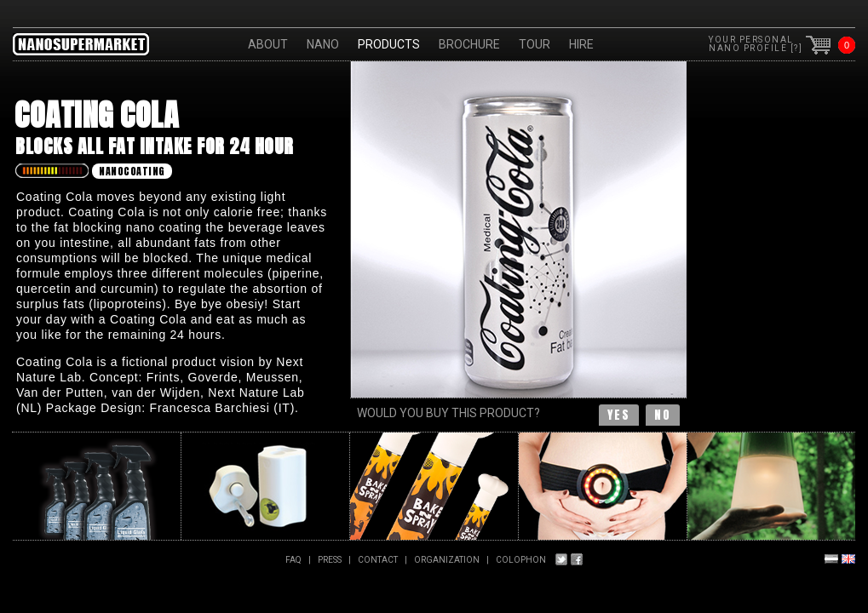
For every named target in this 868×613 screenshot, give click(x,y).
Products (389, 44)
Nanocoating (132, 171)
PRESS (330, 560)
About (268, 44)
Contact (378, 560)
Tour (535, 44)
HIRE (581, 44)
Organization (447, 560)
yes (619, 415)
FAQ (293, 560)
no (663, 415)
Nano (323, 44)
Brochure (469, 44)
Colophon (521, 560)
